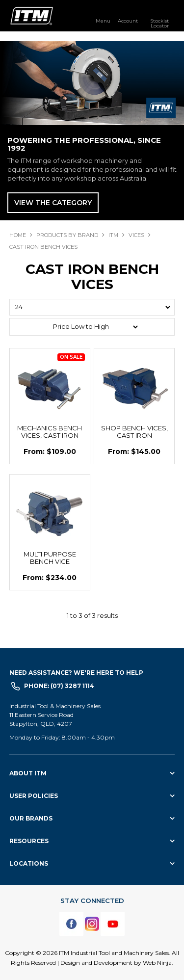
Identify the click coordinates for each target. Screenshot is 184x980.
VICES (136, 235)
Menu (103, 21)
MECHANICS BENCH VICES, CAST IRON (50, 432)
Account (128, 21)
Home (18, 235)
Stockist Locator (159, 23)
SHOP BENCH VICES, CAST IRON (134, 432)
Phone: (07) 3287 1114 (59, 686)
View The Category (53, 203)
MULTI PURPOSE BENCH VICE (50, 558)
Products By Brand (67, 235)
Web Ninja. (158, 963)
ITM (113, 235)
